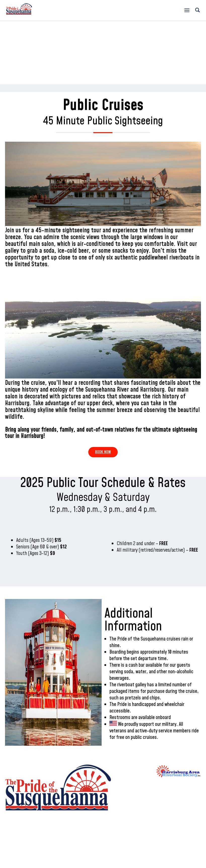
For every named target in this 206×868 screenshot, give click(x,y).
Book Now (103, 452)
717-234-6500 (122, 8)
